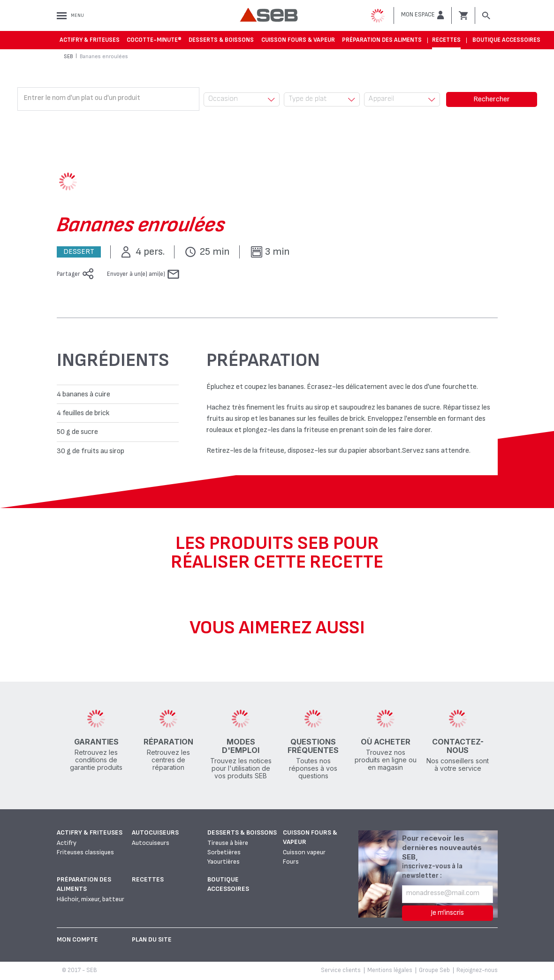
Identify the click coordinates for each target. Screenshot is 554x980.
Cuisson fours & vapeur (298, 40)
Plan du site (152, 939)
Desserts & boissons (221, 40)
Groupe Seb (434, 970)
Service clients (341, 970)
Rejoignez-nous (477, 970)
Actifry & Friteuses (90, 40)
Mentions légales (390, 970)
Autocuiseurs (155, 832)
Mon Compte (77, 939)
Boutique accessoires (506, 40)
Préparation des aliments (382, 40)
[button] (423, 15)
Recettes (446, 40)
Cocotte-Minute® (154, 40)
